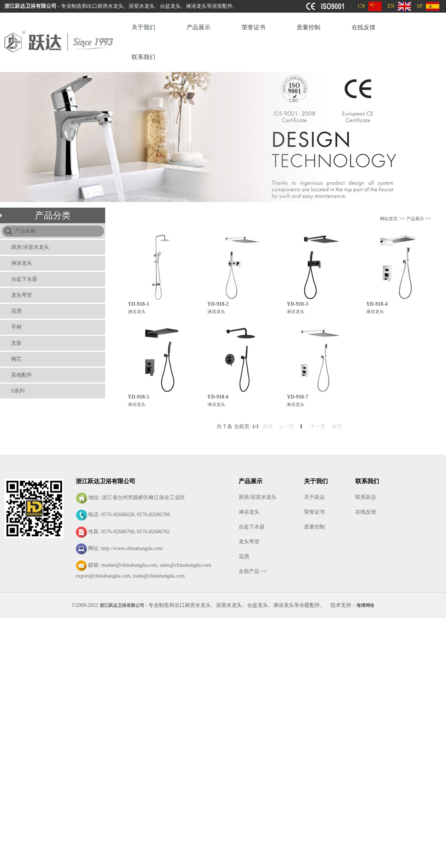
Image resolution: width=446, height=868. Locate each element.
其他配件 (22, 375)
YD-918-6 (218, 397)
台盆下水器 (24, 279)
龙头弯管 (22, 295)
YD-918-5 (139, 397)
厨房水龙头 (198, 605)
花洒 (16, 311)
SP (420, 6)
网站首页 (389, 219)
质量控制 (308, 27)
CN (361, 6)
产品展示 (198, 27)
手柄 (16, 327)
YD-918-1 (139, 304)
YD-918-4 (377, 304)
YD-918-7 (297, 397)
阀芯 (16, 359)
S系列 (18, 391)
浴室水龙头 (229, 605)
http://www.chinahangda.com (132, 548)
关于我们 (143, 27)
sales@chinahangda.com (185, 565)
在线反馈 (363, 27)
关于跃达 (314, 497)
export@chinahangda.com (103, 576)
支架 (16, 343)
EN (391, 6)
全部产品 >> (253, 571)
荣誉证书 (253, 27)
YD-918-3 (297, 304)
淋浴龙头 (22, 263)
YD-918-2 (218, 304)
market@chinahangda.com (129, 565)
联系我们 (143, 57)
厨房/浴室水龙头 (30, 247)
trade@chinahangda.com (159, 576)
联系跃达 (366, 497)
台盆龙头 (258, 605)
